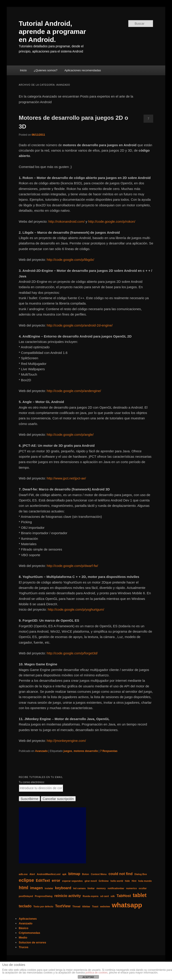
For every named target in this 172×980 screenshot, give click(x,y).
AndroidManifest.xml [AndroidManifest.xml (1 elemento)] (48, 874)
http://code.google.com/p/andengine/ (74, 391)
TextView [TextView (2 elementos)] (63, 906)
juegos (68, 751)
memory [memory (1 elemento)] (101, 888)
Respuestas (109, 751)
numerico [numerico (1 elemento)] (131, 888)
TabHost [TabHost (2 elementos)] (124, 896)
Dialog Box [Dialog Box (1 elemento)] (141, 874)
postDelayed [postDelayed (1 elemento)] (26, 896)
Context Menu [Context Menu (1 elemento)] (99, 874)
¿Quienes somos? (46, 70)
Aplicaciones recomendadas (83, 70)
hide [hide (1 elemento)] (127, 881)
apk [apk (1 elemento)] (64, 874)
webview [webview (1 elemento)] (105, 906)
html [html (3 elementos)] (24, 888)
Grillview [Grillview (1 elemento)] (103, 881)
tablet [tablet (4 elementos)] (140, 895)
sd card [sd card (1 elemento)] (105, 896)
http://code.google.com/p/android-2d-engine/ (80, 325)
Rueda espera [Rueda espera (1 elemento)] (90, 896)
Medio (23, 938)
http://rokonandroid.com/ (67, 221)
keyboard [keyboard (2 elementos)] (63, 888)
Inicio (23, 70)
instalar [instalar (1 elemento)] (49, 888)
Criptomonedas (29, 933)
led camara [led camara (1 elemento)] (79, 888)
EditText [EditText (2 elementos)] (43, 880)
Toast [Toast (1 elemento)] (95, 906)
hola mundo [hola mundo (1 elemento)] (145, 881)
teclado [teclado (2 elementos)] (25, 906)
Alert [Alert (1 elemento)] (32, 874)
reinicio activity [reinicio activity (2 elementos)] (68, 896)
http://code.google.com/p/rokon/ (112, 221)
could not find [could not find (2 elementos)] (120, 874)
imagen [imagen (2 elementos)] (36, 888)
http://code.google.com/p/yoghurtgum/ (76, 609)
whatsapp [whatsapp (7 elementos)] (127, 905)
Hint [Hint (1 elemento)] (134, 881)
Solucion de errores (32, 942)
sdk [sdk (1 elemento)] (113, 896)
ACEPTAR (88, 977)
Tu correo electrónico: (32, 782)
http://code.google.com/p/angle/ (70, 434)
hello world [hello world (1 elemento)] (117, 881)
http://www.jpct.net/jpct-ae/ (66, 478)
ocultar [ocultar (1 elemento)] (143, 888)
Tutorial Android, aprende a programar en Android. (52, 32)
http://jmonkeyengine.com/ (66, 741)
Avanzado (41, 751)
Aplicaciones (28, 919)
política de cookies (97, 973)
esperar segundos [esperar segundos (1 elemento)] (73, 881)
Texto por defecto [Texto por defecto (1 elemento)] (43, 906)
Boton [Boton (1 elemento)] (86, 874)
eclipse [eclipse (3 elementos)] (26, 880)
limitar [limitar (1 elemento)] (91, 888)
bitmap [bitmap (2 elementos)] (74, 874)
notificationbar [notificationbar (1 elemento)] (116, 888)
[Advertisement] (52, 835)
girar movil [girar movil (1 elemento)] (91, 881)
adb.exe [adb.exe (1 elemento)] (23, 874)
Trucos (24, 947)
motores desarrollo (86, 751)
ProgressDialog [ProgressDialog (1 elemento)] (44, 896)
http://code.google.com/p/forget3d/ (72, 653)
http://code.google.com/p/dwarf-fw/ (72, 566)
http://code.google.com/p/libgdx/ (71, 260)
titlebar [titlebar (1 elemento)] (86, 906)
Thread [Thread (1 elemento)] (76, 906)
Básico (24, 928)
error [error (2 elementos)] (56, 880)
